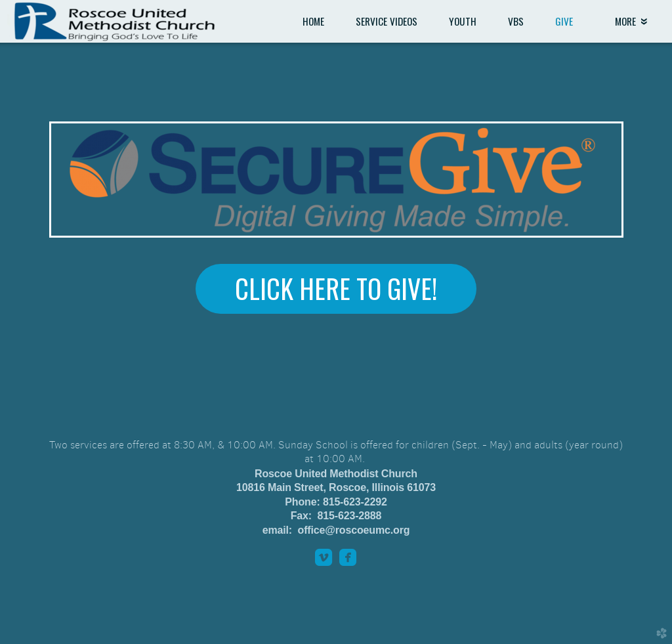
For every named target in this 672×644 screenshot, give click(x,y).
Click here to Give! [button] (336, 288)
